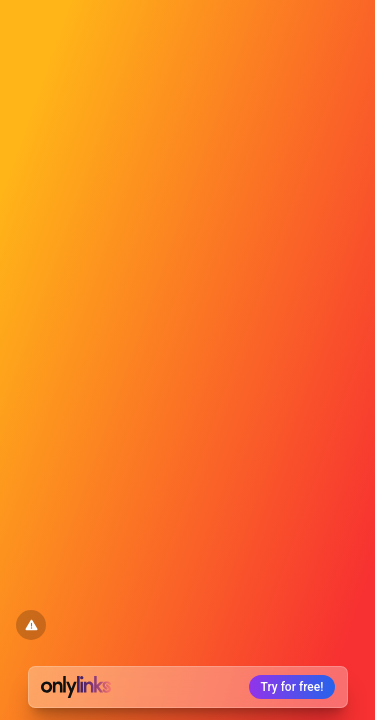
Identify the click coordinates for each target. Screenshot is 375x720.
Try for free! (292, 687)
